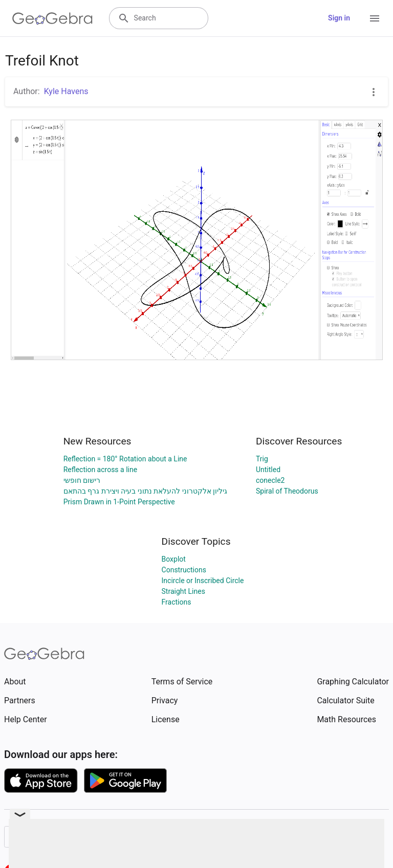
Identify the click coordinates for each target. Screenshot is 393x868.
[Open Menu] (375, 18)
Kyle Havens (66, 91)
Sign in (339, 18)
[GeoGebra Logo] (52, 18)
